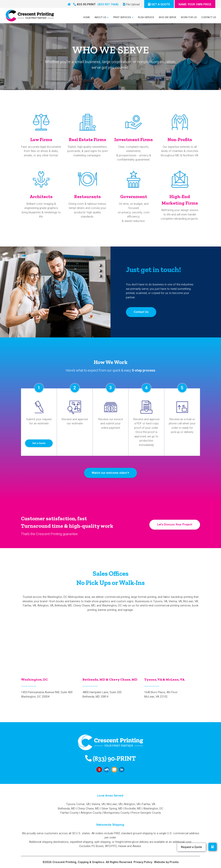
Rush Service (146, 17)
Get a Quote (39, 443)
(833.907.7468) (108, 4)
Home (86, 17)
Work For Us (189, 17)
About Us (102, 17)
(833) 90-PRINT (110, 758)
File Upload (131, 4)
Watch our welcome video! (110, 473)
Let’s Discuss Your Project (175, 524)
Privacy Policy (143, 862)
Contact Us (209, 17)
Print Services (123, 17)
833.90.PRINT (84, 4)
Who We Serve (167, 17)
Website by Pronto (166, 862)
